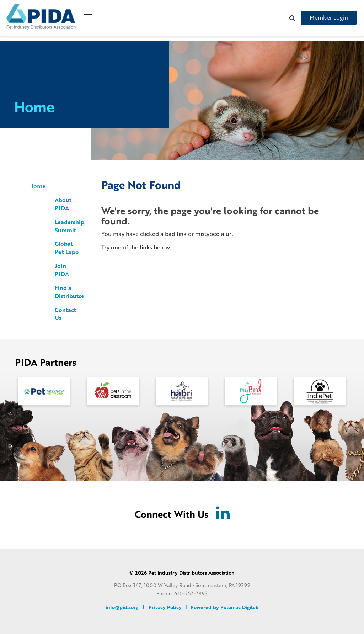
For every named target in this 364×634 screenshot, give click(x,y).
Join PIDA (62, 270)
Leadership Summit (69, 226)
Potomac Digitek (239, 607)
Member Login (329, 17)
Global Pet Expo (67, 248)
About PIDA (63, 204)
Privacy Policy (165, 607)
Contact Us (65, 314)
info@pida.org (122, 607)
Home (37, 186)
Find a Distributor (69, 292)
